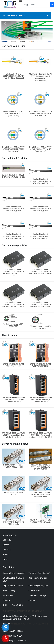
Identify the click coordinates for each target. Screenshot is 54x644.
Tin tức (6, 555)
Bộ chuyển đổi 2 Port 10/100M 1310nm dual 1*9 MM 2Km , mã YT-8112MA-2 (41, 305)
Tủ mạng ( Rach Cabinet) (39, 573)
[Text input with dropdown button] (36, 5)
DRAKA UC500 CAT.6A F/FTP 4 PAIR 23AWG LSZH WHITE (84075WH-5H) (40, 114)
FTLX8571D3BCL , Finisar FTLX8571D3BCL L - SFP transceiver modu (40, 494)
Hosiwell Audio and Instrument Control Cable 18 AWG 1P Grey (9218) (13, 209)
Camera (32, 600)
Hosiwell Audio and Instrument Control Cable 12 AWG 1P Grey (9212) (40, 236)
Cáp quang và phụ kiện (38, 586)
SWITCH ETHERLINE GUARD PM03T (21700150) (13, 365)
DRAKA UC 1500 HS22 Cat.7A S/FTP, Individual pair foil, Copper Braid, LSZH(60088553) (40, 77)
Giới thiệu (7, 540)
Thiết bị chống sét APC (13, 605)
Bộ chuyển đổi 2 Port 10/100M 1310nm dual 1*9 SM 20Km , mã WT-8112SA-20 (14, 273)
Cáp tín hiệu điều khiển (13, 586)
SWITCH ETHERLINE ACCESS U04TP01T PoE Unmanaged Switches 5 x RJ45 (13, 399)
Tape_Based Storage (37, 595)
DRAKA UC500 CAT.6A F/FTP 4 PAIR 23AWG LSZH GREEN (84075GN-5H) (13, 149)
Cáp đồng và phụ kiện (38, 578)
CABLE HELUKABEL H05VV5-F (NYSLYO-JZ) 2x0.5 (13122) (13, 176)
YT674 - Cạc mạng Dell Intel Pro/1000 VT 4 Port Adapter (41, 521)
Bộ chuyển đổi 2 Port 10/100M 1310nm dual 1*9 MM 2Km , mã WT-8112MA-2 (13, 305)
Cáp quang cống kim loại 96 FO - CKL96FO (40, 327)
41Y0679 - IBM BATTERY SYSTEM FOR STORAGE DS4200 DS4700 (40, 467)
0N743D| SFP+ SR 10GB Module (13, 493)
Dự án (6, 559)
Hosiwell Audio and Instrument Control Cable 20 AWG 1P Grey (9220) (40, 181)
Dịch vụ (6, 545)
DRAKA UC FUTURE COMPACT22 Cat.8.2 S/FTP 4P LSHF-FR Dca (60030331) (13, 76)
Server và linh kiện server (14, 573)
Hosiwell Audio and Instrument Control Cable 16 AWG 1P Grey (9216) (40, 209)
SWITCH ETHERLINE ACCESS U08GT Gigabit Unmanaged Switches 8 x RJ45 (40, 399)
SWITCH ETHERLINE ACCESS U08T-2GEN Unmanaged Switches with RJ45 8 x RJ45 (40, 435)
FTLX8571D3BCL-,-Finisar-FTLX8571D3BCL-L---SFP (14, 466)
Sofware (7, 600)
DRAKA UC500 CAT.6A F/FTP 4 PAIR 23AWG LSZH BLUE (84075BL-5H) (40, 149)
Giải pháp (7, 550)
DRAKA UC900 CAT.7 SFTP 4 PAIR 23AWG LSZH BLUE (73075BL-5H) (13, 114)
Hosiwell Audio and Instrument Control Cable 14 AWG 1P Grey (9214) (13, 236)
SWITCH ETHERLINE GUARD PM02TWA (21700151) (40, 365)
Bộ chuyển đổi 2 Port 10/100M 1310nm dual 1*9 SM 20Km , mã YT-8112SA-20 (41, 272)
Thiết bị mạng (9, 591)
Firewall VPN (34, 591)
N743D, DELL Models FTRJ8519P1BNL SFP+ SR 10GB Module (13, 522)
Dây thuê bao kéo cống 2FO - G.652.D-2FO (13, 325)
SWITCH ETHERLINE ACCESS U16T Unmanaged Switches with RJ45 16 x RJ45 (13, 435)
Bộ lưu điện (8, 595)
